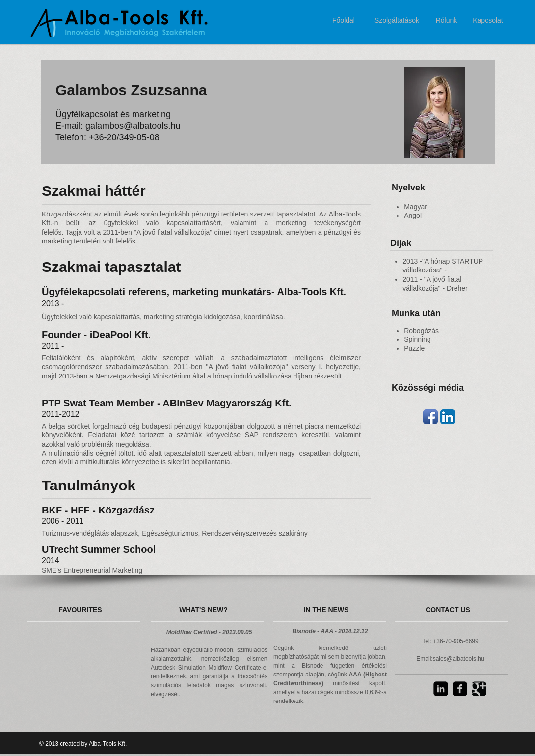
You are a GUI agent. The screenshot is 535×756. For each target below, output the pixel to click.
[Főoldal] (344, 20)
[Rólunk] (446, 20)
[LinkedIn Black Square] (441, 689)
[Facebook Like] (444, 708)
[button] (45, 649)
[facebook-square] (460, 689)
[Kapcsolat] (488, 20)
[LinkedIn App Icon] (448, 417)
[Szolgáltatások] (397, 20)
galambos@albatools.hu (133, 126)
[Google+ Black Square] (479, 689)
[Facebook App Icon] (430, 417)
